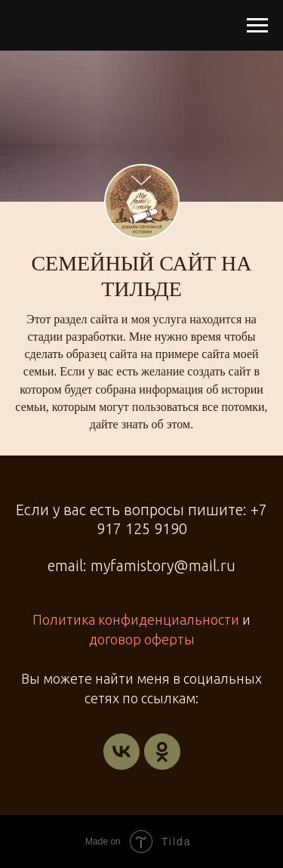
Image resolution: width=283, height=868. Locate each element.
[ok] (162, 752)
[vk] (122, 752)
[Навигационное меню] (257, 26)
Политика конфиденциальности (136, 619)
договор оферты (142, 639)
